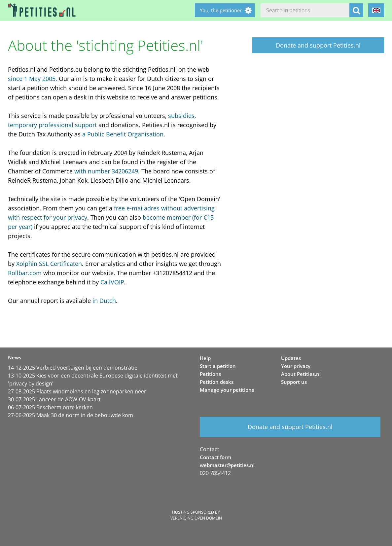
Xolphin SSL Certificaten (49, 264)
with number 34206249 (106, 171)
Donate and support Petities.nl (318, 45)
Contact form (215, 457)
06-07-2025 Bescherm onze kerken (50, 407)
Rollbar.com (25, 273)
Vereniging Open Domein (196, 518)
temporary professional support (52, 125)
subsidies (181, 116)
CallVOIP (112, 282)
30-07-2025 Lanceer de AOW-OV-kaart (54, 399)
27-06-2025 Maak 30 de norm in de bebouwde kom (71, 415)
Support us (294, 382)
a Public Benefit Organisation (123, 134)
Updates (291, 358)
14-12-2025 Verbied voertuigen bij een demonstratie (73, 368)
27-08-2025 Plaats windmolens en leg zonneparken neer (77, 391)
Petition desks (217, 382)
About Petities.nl (301, 374)
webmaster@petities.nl (227, 465)
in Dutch (104, 301)
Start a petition (218, 366)
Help (205, 358)
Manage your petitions (227, 390)
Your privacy (296, 366)
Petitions (210, 374)
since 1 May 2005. (33, 79)
